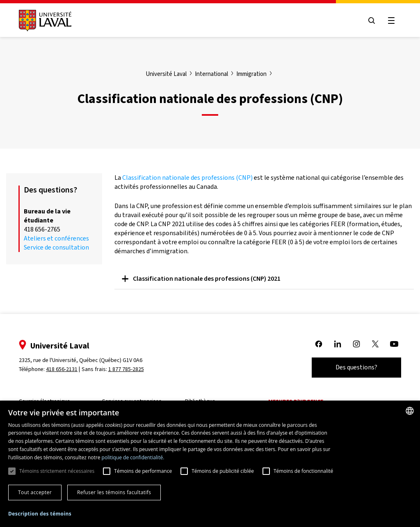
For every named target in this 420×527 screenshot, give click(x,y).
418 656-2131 (62, 369)
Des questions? (356, 367)
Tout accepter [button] (35, 492)
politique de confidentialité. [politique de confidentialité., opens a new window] (133, 457)
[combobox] (410, 411)
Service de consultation (56, 247)
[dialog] (210, 464)
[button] (40, 514)
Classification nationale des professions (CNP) (187, 178)
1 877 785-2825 (126, 369)
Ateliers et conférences (56, 238)
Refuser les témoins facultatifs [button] (114, 492)
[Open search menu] (372, 21)
